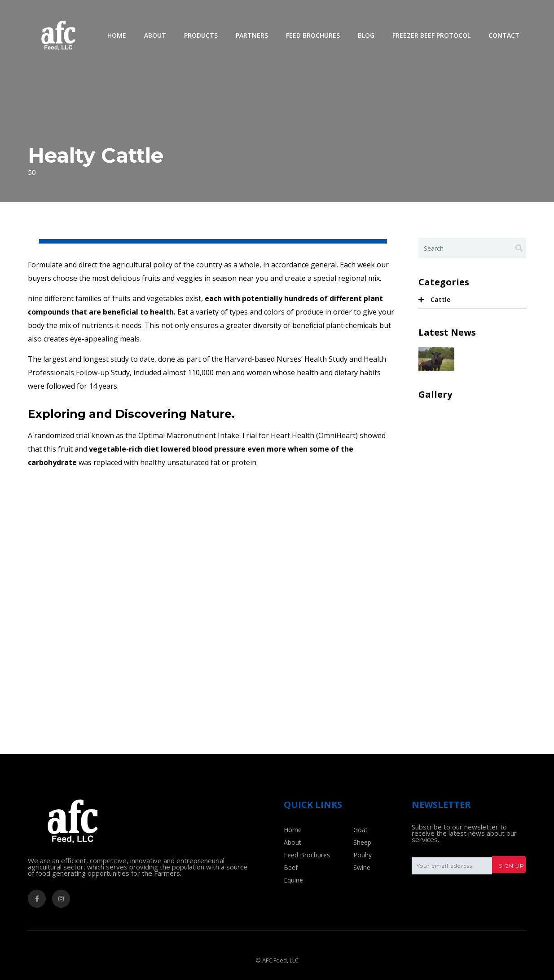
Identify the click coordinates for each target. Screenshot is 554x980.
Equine (293, 880)
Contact (504, 35)
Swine (362, 867)
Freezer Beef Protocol (431, 35)
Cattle (440, 299)
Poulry (363, 855)
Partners (252, 35)
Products (201, 35)
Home (117, 35)
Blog (366, 35)
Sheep (362, 842)
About (155, 35)
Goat (361, 830)
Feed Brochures (313, 35)
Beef (291, 867)
